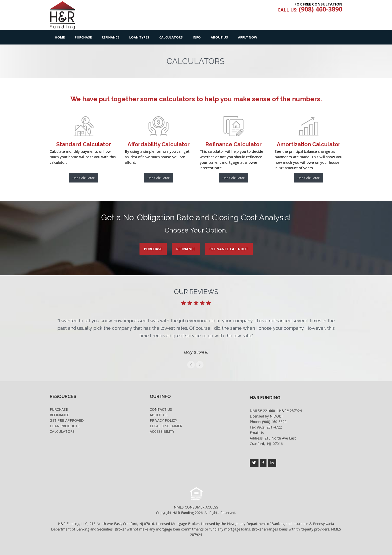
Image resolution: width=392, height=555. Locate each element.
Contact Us (161, 409)
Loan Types (139, 37)
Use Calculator (83, 178)
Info (197, 37)
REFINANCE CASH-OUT (229, 249)
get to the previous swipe (191, 365)
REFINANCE (186, 249)
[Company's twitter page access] (254, 463)
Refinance (110, 37)
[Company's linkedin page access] (272, 463)
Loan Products (65, 426)
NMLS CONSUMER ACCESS (196, 507)
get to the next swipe (200, 365)
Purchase (83, 37)
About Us (219, 37)
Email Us (257, 433)
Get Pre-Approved (67, 420)
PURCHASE (153, 249)
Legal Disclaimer (166, 426)
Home (60, 37)
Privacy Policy (163, 420)
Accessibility (162, 431)
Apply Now (248, 37)
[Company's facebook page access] (263, 463)
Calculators (171, 37)
